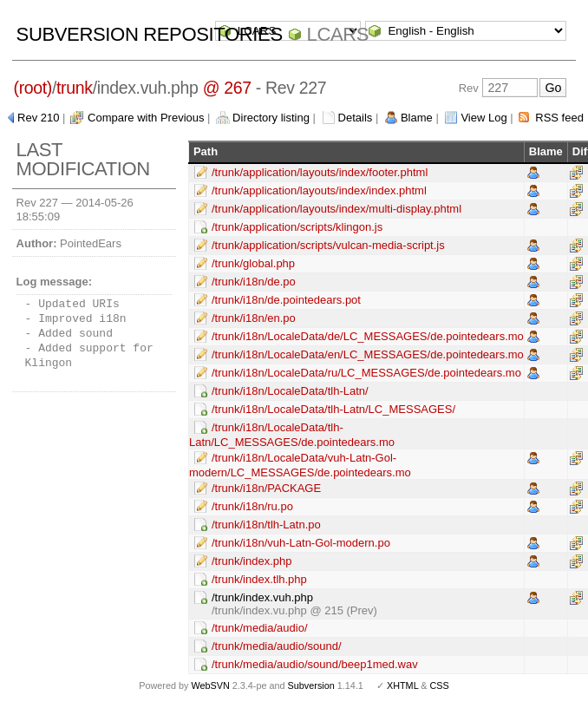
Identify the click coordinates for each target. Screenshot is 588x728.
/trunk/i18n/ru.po (252, 506)
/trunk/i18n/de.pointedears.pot (286, 300)
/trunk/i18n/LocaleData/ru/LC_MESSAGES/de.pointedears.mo (366, 373)
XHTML (402, 685)
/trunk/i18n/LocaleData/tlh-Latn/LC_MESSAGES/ (333, 409)
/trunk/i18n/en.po (254, 318)
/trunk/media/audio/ (260, 628)
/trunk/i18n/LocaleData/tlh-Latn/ (290, 391)
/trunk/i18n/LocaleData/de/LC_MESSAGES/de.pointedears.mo (368, 336)
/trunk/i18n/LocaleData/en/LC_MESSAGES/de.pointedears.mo (368, 354)
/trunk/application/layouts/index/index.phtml (319, 190)
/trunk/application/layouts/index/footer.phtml (320, 172)
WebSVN (210, 685)
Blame (417, 118)
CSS (440, 685)
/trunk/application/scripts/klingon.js (297, 227)
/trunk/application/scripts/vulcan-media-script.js (328, 245)
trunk (75, 88)
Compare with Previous (146, 118)
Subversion (311, 685)
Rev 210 (38, 118)
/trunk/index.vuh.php (262, 597)
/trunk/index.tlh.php (259, 579)
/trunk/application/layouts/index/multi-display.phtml (336, 209)
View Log (483, 118)
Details (356, 118)
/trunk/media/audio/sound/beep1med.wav (315, 664)
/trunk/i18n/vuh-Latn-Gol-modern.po (301, 543)
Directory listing (271, 118)
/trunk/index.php (252, 561)
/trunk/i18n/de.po (254, 282)
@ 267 (227, 88)
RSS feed (559, 118)
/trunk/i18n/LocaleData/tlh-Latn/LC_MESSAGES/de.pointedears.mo (292, 435)
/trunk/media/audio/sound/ (277, 646)
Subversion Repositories (150, 34)
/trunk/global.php (253, 263)
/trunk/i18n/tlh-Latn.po (266, 525)
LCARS (338, 34)
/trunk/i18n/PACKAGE (266, 488)
